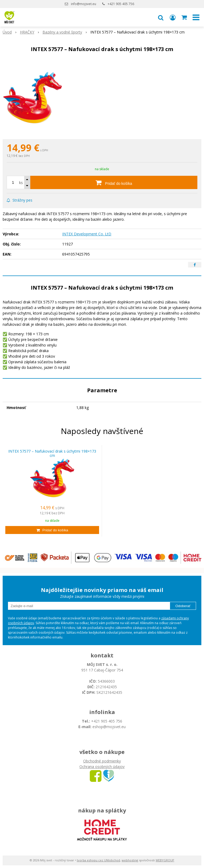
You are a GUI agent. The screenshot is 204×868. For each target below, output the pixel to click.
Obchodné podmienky (102, 761)
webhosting (130, 860)
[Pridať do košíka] (114, 182)
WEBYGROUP (165, 860)
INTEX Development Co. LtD (87, 234)
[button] (161, 17)
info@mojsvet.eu (84, 4)
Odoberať (183, 606)
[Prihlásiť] (173, 17)
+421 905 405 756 (121, 4)
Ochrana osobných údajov (102, 767)
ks (21, 183)
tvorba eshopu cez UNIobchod (98, 860)
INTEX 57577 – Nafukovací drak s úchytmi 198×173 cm (52, 453)
